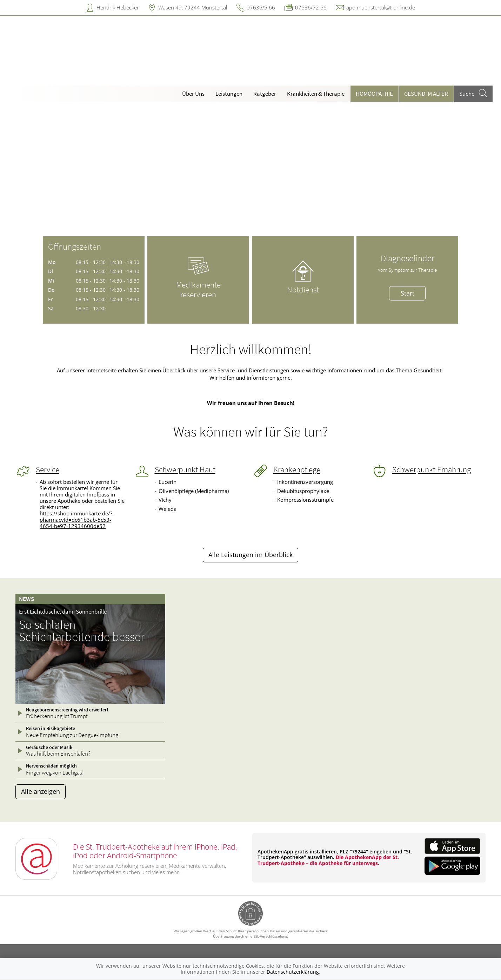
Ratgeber (265, 94)
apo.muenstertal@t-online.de (381, 7)
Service (48, 469)
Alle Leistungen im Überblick (250, 555)
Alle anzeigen (41, 791)
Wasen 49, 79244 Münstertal (193, 7)
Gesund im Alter (426, 94)
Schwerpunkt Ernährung (432, 469)
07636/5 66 (261, 7)
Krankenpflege (297, 469)
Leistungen (229, 94)
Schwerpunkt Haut (185, 469)
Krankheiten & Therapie (316, 94)
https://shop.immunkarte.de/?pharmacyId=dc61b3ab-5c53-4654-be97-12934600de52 (76, 520)
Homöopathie (374, 94)
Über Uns (193, 94)
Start (408, 293)
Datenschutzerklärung (293, 972)
